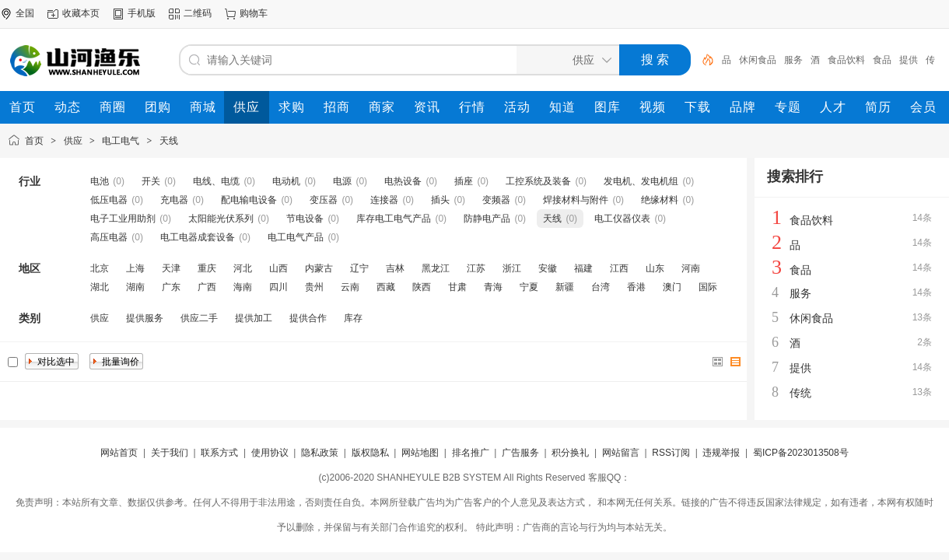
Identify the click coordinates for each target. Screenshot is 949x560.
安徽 (548, 268)
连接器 (384, 200)
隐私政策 (320, 453)
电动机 (286, 181)
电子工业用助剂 (123, 219)
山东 (655, 268)
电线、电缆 (216, 181)
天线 (169, 141)
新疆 (565, 287)
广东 (171, 287)
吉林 (395, 268)
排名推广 (471, 453)
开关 (151, 181)
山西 (278, 268)
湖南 (135, 287)
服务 (793, 60)
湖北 (100, 287)
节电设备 (305, 219)
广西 (207, 287)
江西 (619, 268)
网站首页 (119, 453)
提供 (909, 60)
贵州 (314, 287)
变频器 (496, 200)
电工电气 (121, 141)
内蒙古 (319, 268)
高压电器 (109, 237)
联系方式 (219, 453)
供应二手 (199, 318)
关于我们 (170, 453)
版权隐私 (370, 453)
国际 (708, 287)
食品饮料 (846, 60)
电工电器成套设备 (198, 237)
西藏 (386, 287)
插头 (440, 200)
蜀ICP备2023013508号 (801, 453)
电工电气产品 (296, 237)
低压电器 (109, 200)
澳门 (672, 287)
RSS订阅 (671, 453)
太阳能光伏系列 (221, 219)
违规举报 (721, 453)
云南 (350, 287)
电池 (100, 181)
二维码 (198, 13)
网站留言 (621, 453)
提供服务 (145, 318)
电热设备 (403, 181)
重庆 (207, 268)
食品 (882, 60)
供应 (73, 141)
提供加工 (254, 318)
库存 (353, 318)
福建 (583, 268)
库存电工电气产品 (394, 219)
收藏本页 (81, 13)
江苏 (476, 268)
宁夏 (529, 287)
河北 (243, 268)
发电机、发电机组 (641, 181)
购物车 (254, 13)
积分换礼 (570, 453)
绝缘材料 (660, 200)
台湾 (601, 287)
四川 (278, 287)
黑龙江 (436, 268)
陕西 (422, 287)
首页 (34, 141)
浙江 (512, 268)
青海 (493, 287)
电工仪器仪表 (622, 219)
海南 (243, 287)
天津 (171, 268)
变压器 (324, 200)
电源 (342, 181)
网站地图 (420, 453)
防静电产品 (487, 219)
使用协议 (270, 453)
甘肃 (457, 287)
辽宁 (359, 268)
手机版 (142, 13)
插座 (464, 181)
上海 (135, 268)
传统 (800, 393)
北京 (100, 268)
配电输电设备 (249, 200)
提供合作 (308, 318)
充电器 (174, 200)
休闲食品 (758, 60)
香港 (636, 287)
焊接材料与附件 (576, 200)
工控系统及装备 (538, 181)
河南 (691, 268)
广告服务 (520, 453)
